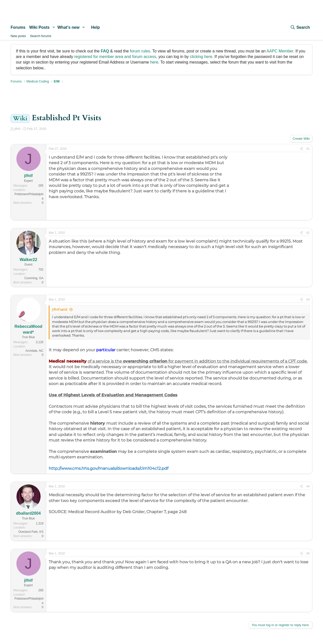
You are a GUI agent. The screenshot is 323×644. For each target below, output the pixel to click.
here (154, 62)
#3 (308, 300)
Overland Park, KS (31, 532)
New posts (18, 36)
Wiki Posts (39, 27)
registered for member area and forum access (115, 57)
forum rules (140, 51)
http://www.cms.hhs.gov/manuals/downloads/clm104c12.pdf (109, 468)
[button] (54, 27)
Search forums (41, 36)
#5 (308, 553)
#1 (308, 149)
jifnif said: (60, 309)
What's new (69, 27)
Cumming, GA (34, 278)
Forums (18, 27)
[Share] (301, 149)
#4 (308, 486)
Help (96, 27)
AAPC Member (280, 51)
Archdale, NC (34, 351)
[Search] (300, 27)
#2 (308, 233)
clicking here (201, 57)
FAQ (105, 51)
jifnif (17, 129)
